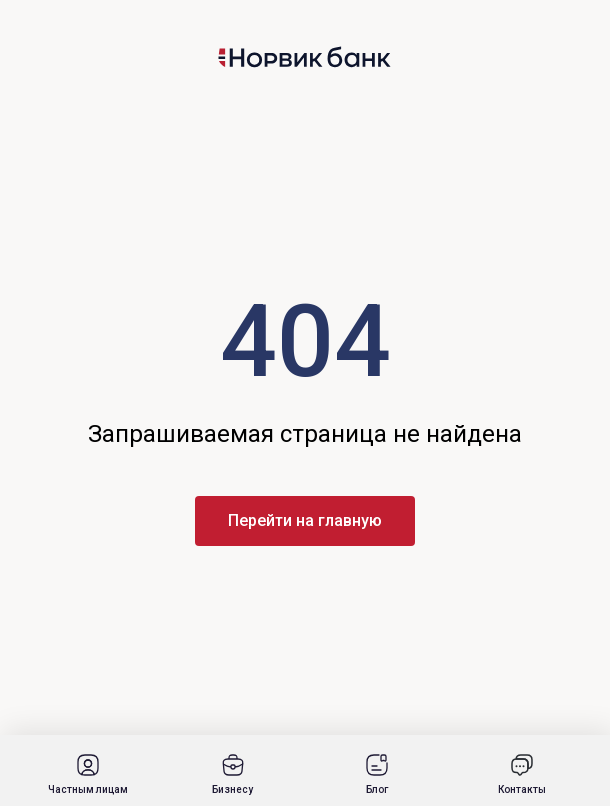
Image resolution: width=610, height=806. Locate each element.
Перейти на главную (305, 520)
